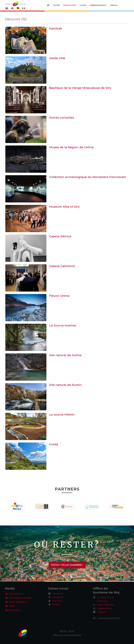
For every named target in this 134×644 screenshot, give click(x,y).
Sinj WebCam (16, 594)
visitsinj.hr (102, 612)
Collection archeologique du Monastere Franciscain (88, 177)
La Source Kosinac (63, 325)
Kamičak (56, 28)
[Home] (49, 5)
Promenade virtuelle (20, 598)
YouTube (57, 601)
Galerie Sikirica (60, 236)
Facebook (58, 594)
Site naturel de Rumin (65, 385)
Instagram (58, 597)
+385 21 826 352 (105, 605)
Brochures (14, 611)
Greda (54, 444)
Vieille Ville (57, 58)
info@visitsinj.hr (105, 608)
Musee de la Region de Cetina (71, 147)
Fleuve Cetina (59, 296)
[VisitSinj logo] (15, 4)
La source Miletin (62, 415)
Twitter (56, 604)
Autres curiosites (62, 118)
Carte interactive (18, 602)
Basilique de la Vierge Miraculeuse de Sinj (80, 88)
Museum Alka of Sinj (64, 207)
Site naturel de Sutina (65, 355)
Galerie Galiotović (62, 266)
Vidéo (12, 607)
